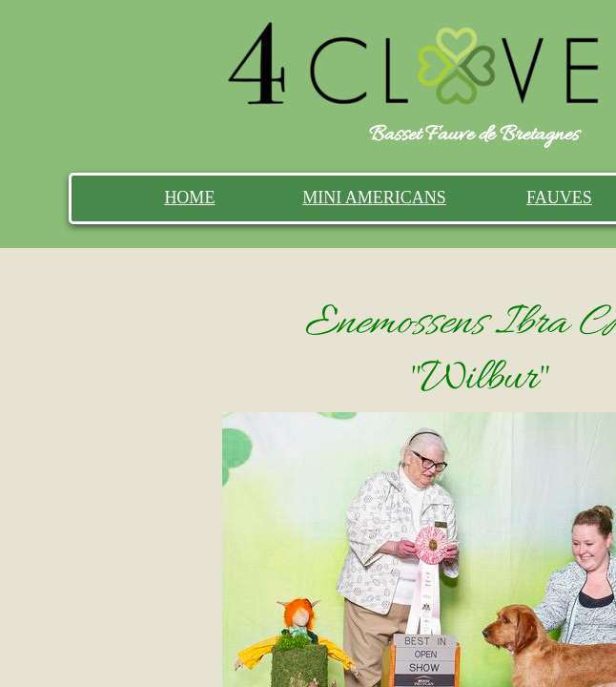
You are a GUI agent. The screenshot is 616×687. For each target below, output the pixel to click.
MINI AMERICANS (374, 198)
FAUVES (559, 198)
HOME (189, 198)
